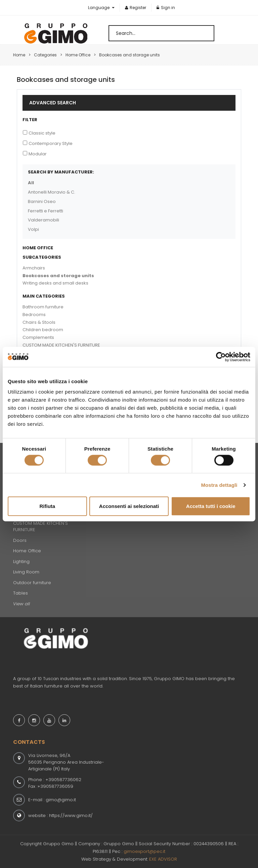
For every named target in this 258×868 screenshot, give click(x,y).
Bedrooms (34, 315)
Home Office (27, 551)
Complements (38, 337)
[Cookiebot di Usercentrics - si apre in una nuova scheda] (221, 357)
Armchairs (34, 268)
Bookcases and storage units (58, 276)
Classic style (42, 133)
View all (21, 604)
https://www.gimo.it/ (71, 815)
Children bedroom (43, 330)
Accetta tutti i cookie (211, 506)
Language (99, 8)
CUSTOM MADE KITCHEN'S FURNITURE (61, 345)
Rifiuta (47, 506)
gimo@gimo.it (61, 800)
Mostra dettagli (219, 485)
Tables (20, 593)
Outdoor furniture (32, 583)
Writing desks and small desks (55, 283)
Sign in (166, 8)
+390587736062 (63, 780)
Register (136, 8)
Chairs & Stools (39, 322)
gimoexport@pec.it (144, 851)
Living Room (26, 572)
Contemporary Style (51, 143)
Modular (38, 154)
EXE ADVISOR (163, 859)
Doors (20, 540)
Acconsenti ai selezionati (129, 506)
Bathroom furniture (43, 307)
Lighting (21, 561)
